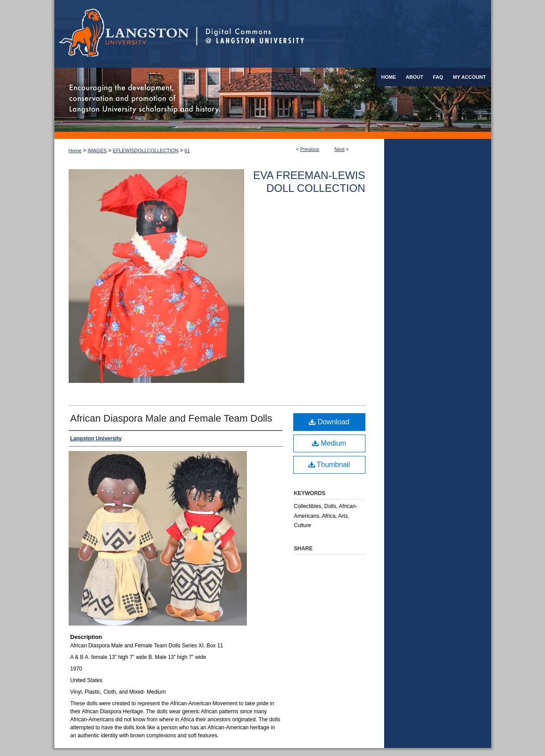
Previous (310, 149)
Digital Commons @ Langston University (344, 34)
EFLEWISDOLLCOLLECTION (145, 150)
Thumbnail (329, 465)
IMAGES (97, 150)
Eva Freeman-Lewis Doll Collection (309, 182)
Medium (329, 443)
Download (329, 422)
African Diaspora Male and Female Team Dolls (171, 418)
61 (187, 150)
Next (339, 149)
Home (75, 150)
